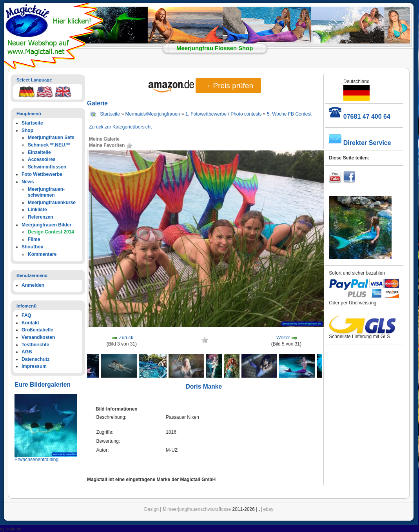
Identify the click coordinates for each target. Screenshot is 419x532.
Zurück (126, 338)
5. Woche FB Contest (289, 114)
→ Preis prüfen (228, 86)
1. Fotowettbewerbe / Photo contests (224, 114)
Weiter (283, 338)
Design (151, 509)
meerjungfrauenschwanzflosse (199, 509)
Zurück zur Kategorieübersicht (120, 127)
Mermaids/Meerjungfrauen (152, 114)
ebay (268, 509)
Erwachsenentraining (36, 460)
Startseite (110, 114)
